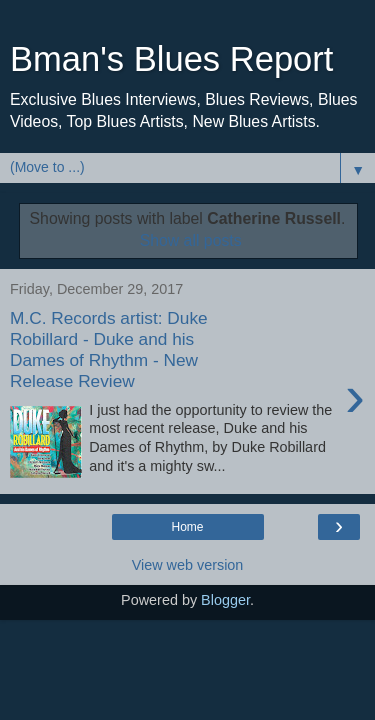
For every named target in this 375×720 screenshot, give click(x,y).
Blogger (225, 600)
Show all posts (191, 240)
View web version (188, 565)
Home (187, 527)
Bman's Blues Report (171, 59)
